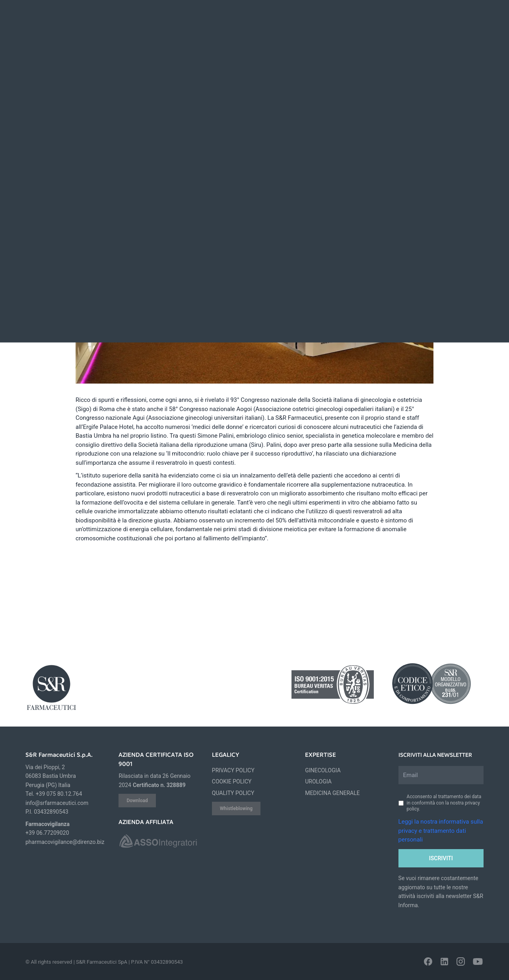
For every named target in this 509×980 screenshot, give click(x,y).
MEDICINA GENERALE (332, 793)
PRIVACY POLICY (233, 770)
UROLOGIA (318, 781)
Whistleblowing (236, 809)
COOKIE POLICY (232, 781)
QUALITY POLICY (233, 793)
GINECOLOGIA (323, 770)
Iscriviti (441, 858)
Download (137, 801)
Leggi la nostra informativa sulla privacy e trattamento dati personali (441, 831)
